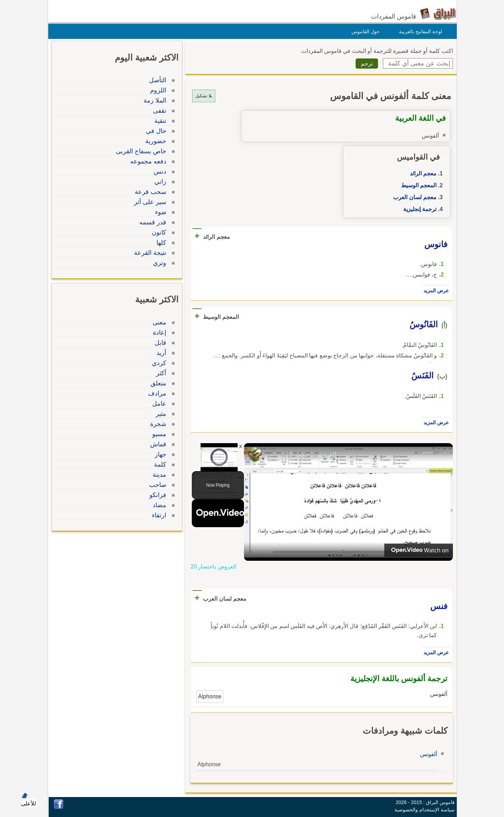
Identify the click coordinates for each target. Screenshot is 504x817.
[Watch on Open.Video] (417, 550)
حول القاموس (364, 32)
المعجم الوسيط (417, 185)
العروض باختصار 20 (309, 454)
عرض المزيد (434, 291)
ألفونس (427, 754)
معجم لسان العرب (413, 197)
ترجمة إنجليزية (418, 209)
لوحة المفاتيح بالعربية (419, 32)
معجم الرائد (421, 173)
